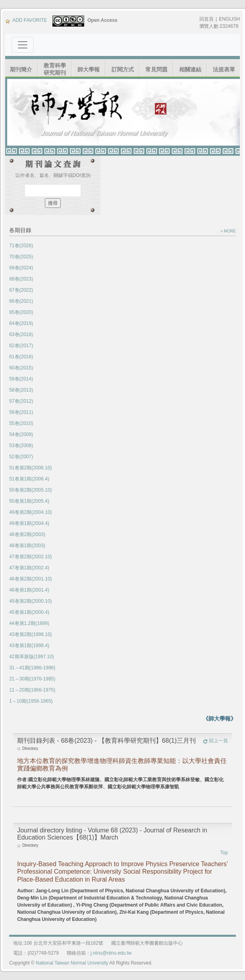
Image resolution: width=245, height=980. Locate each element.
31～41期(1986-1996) (32, 668)
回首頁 (206, 19)
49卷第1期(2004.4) (29, 523)
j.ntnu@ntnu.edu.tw (111, 953)
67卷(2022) (21, 290)
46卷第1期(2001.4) (29, 590)
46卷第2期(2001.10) (30, 579)
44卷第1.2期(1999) (29, 623)
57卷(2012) (21, 401)
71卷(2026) (21, 246)
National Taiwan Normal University (72, 963)
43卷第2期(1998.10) (30, 634)
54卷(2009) (21, 434)
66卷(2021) (21, 301)
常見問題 (156, 69)
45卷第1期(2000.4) (29, 612)
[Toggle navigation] (23, 45)
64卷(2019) (21, 323)
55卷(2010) (21, 423)
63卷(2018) (21, 334)
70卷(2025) (21, 257)
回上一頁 (215, 741)
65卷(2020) (21, 312)
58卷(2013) (21, 390)
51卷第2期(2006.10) (30, 468)
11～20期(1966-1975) (32, 690)
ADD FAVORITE (26, 20)
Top (224, 853)
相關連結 (190, 69)
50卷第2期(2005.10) (30, 490)
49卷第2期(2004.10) (30, 512)
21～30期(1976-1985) (32, 679)
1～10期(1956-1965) (31, 701)
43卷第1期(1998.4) (29, 646)
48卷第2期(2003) (27, 534)
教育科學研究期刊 (55, 69)
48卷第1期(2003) (27, 546)
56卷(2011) (21, 412)
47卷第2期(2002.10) (30, 557)
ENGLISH (229, 19)
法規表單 (224, 69)
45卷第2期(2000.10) (30, 601)
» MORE (228, 231)
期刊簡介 (21, 69)
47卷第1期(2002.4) (29, 568)
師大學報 (89, 69)
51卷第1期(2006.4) (29, 479)
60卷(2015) (21, 368)
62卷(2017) (21, 346)
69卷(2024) (21, 268)
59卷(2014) (21, 379)
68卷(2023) (21, 279)
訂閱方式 (123, 69)
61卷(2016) (21, 357)
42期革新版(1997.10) (32, 657)
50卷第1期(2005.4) (29, 501)
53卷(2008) (21, 446)
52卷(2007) (21, 457)
